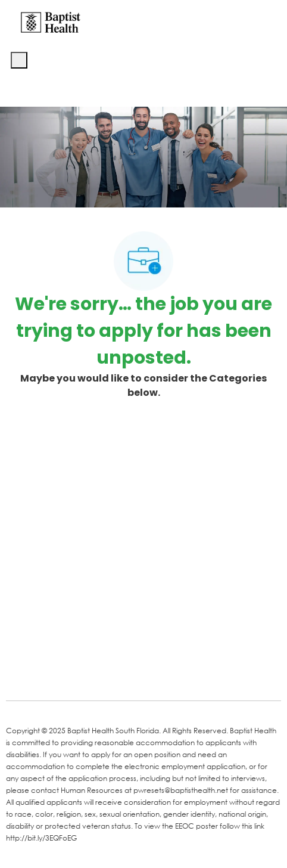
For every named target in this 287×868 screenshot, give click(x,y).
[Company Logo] (51, 22)
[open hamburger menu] (19, 60)
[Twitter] (108, 674)
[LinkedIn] (61, 674)
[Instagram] (156, 674)
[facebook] (19, 673)
